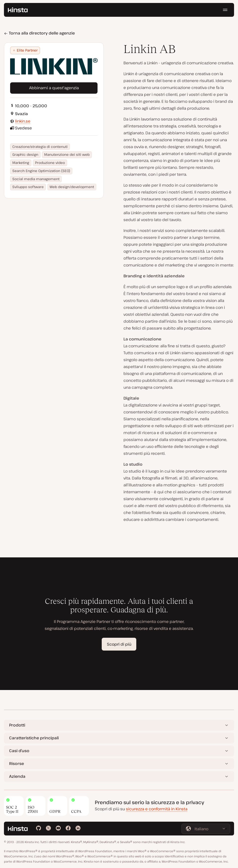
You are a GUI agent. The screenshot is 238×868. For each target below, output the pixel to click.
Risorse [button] (17, 763)
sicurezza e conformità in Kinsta (157, 809)
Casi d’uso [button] (19, 751)
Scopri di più (119, 644)
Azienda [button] (17, 776)
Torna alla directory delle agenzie (39, 33)
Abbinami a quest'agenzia (54, 88)
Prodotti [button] (17, 725)
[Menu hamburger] (225, 10)
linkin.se (23, 121)
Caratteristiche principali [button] (34, 738)
